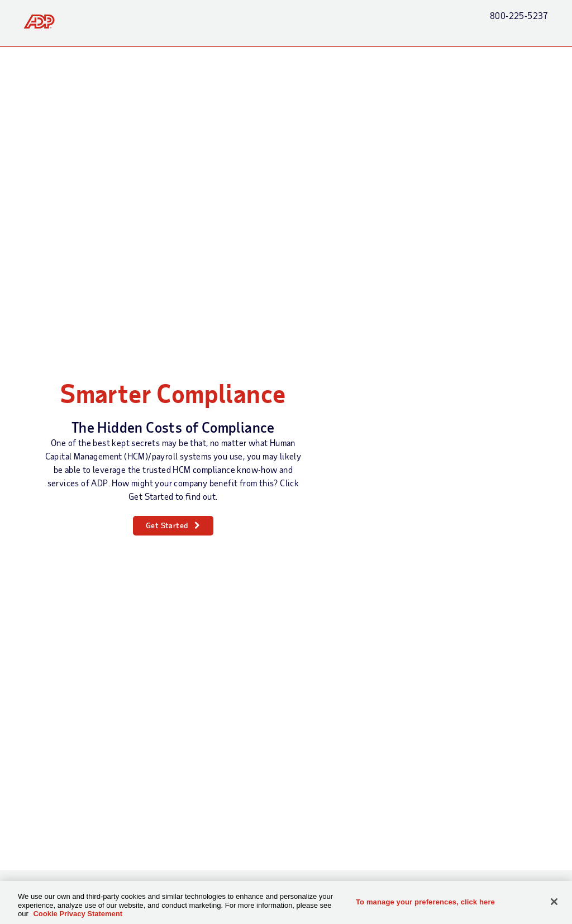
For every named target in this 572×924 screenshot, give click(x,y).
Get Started (167, 525)
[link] (39, 22)
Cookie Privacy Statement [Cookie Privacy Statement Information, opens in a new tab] (78, 914)
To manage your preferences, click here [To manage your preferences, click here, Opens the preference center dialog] (425, 901)
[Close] (554, 902)
